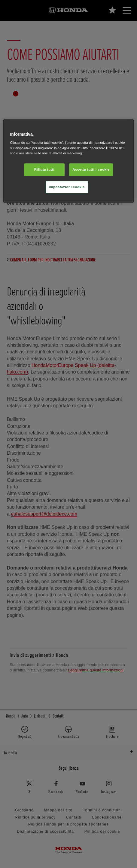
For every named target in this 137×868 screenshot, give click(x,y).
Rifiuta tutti (44, 169)
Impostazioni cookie (67, 187)
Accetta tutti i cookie (91, 169)
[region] (68, 161)
